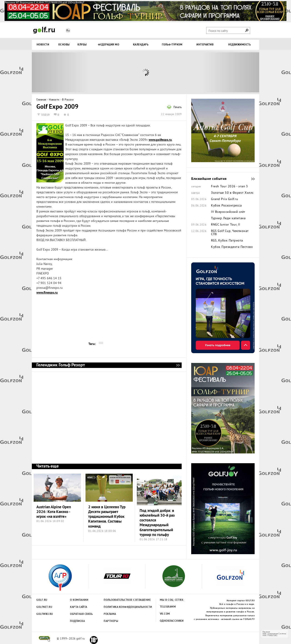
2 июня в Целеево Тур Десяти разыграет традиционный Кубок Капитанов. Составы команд (107, 517)
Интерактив (205, 45)
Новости (43, 45)
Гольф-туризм (172, 45)
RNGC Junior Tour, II (226, 225)
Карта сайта (79, 607)
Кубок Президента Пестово (232, 247)
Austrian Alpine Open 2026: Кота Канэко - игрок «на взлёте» (54, 512)
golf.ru (44, 639)
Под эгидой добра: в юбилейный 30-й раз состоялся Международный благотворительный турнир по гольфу (157, 523)
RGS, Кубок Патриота (227, 241)
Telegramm (168, 607)
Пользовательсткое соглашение (118, 600)
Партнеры (111, 621)
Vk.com (165, 614)
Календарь (141, 45)
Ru (68, 31)
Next (231, 72)
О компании (79, 600)
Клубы (82, 45)
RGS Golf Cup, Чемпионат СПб (230, 233)
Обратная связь (81, 614)
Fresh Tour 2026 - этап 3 (229, 187)
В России (68, 100)
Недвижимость (240, 45)
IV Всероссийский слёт (228, 212)
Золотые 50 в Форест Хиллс (232, 193)
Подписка (77, 621)
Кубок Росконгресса (226, 206)
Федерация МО (109, 45)
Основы (64, 45)
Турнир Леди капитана (228, 219)
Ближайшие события (251, 179)
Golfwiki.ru (45, 614)
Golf (44, 30)
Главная (41, 100)
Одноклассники (172, 621)
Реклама (110, 614)
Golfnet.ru (44, 607)
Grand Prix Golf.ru (225, 199)
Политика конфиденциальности (118, 607)
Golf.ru (42, 600)
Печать (178, 108)
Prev (60, 72)
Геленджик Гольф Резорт (178, 365)
